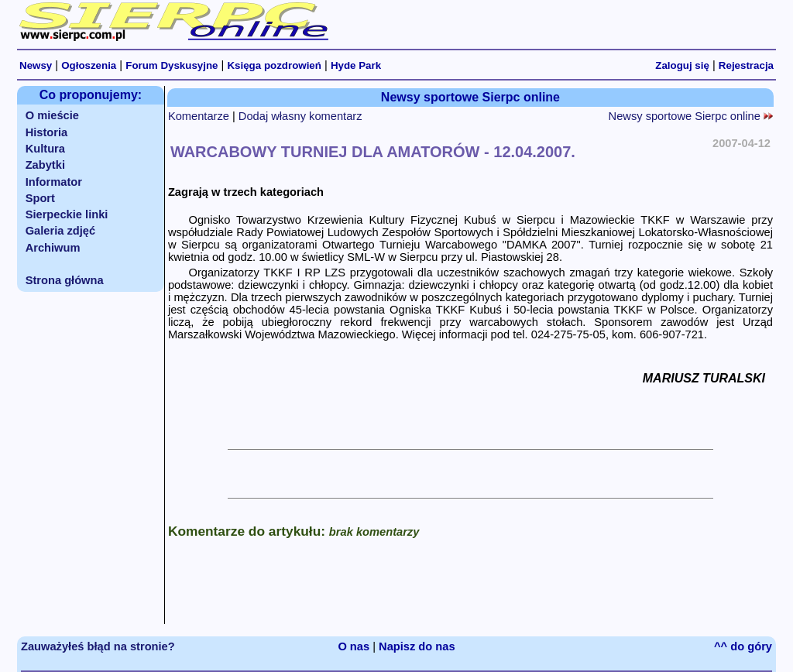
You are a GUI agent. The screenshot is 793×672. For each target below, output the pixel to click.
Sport (40, 198)
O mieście (52, 115)
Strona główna (65, 280)
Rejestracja (746, 65)
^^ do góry (743, 646)
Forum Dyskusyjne (172, 65)
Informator (54, 182)
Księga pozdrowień (274, 65)
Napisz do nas (417, 646)
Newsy (36, 65)
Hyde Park (356, 65)
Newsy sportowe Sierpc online (691, 116)
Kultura (45, 149)
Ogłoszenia (89, 65)
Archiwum (53, 248)
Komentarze (199, 116)
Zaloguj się (682, 65)
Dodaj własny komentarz (300, 116)
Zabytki (45, 165)
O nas (354, 646)
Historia (47, 132)
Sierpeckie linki (67, 214)
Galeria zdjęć (60, 231)
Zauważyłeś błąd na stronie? (98, 646)
